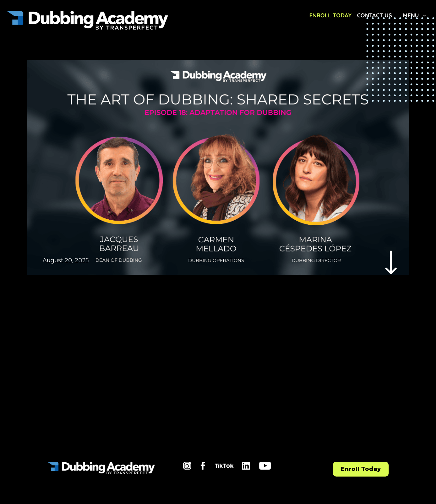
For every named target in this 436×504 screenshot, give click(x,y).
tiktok (223, 468)
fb (203, 466)
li (243, 466)
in (186, 466)
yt (262, 466)
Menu (411, 15)
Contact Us (375, 15)
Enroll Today (330, 15)
